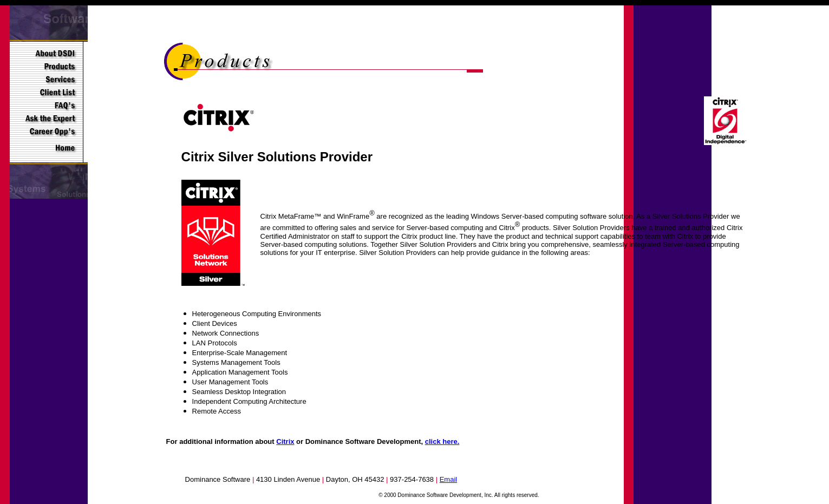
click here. (442, 441)
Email (449, 479)
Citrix (285, 441)
